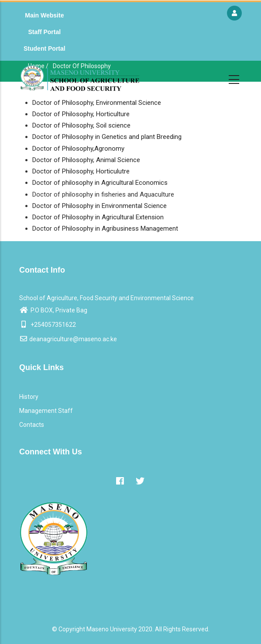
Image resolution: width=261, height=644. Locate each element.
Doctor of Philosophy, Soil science (81, 125)
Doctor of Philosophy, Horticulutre (81, 171)
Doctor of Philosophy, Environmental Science (97, 103)
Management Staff (46, 411)
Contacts (32, 425)
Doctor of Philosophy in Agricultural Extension (98, 217)
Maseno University (112, 629)
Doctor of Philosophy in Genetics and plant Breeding (107, 137)
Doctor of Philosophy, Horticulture (81, 114)
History (29, 397)
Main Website (44, 15)
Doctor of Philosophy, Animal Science (86, 160)
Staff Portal (44, 32)
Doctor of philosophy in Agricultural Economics (100, 183)
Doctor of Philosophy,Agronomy (78, 149)
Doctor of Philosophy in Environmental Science (100, 206)
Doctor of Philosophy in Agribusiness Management (105, 229)
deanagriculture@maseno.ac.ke (68, 339)
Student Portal (45, 48)
